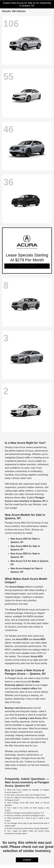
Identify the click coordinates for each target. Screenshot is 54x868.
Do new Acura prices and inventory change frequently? (28, 828)
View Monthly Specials (27, 266)
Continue (27, 860)
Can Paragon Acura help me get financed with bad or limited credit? (27, 825)
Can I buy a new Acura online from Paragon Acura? (26, 795)
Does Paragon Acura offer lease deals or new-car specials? (27, 804)
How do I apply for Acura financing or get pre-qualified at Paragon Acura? (27, 799)
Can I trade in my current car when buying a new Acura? (27, 809)
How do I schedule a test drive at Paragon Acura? (26, 816)
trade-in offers (29, 688)
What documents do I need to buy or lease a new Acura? (27, 819)
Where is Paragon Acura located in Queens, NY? (25, 813)
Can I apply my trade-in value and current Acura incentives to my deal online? (27, 832)
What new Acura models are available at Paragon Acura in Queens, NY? (27, 791)
